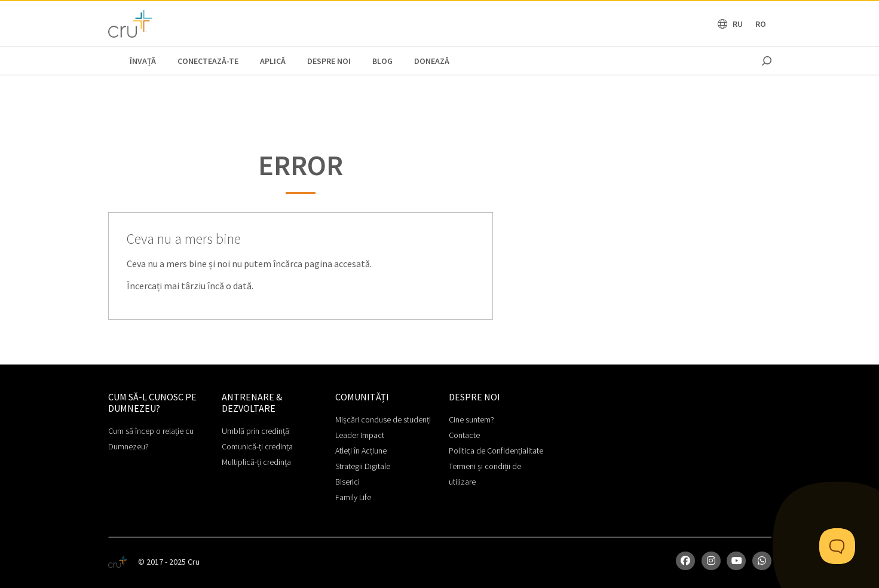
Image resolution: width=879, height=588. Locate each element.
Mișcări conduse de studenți (383, 419)
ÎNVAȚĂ (143, 61)
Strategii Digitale (363, 466)
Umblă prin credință (255, 431)
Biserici (347, 482)
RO (761, 24)
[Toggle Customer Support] (837, 546)
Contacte (464, 435)
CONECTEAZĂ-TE (208, 61)
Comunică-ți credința (257, 446)
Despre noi (329, 61)
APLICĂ (273, 61)
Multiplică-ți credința (256, 462)
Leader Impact (360, 435)
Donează (432, 61)
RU (738, 24)
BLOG (382, 61)
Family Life (353, 497)
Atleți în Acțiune (361, 451)
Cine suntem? (471, 419)
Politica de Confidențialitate (496, 451)
